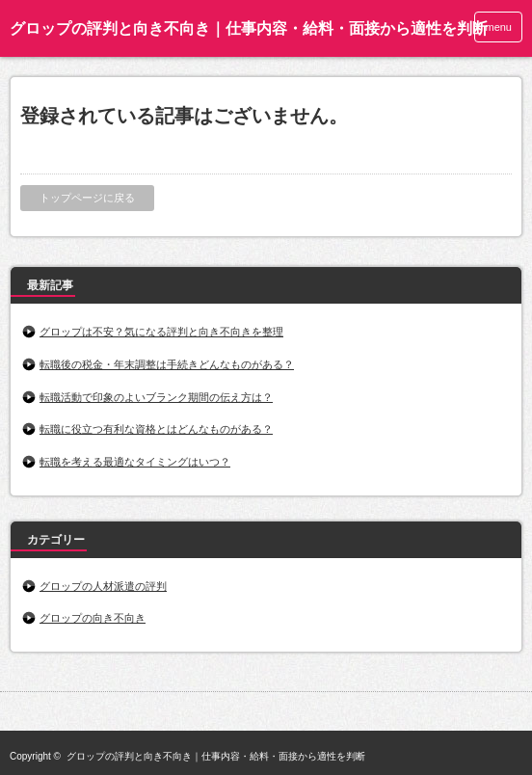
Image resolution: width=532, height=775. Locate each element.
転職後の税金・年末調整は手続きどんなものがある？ (167, 364)
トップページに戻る (87, 198)
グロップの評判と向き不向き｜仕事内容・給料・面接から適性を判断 (249, 28)
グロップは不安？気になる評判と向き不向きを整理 (161, 332)
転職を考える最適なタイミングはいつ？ (135, 462)
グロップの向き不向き (93, 618)
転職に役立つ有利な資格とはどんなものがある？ (156, 429)
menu (498, 27)
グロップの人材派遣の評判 (103, 586)
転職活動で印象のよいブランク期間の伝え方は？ (156, 397)
